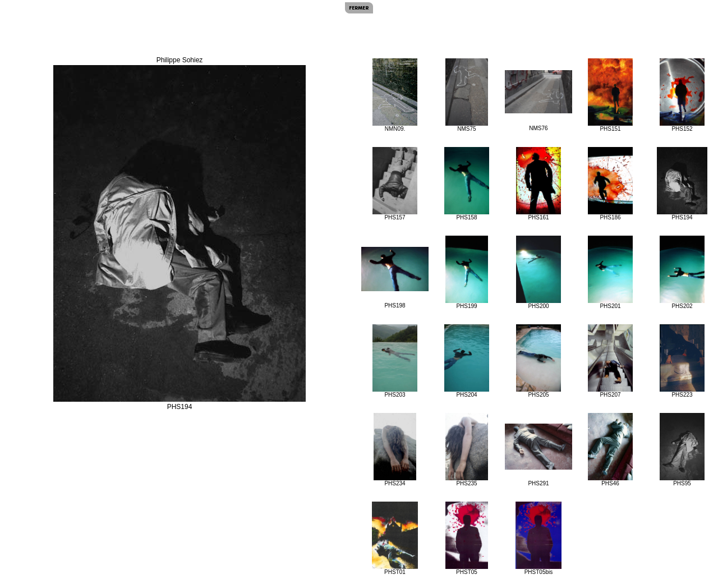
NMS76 (538, 101)
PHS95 (682, 450)
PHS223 (682, 361)
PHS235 (467, 450)
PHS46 (610, 450)
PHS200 (538, 272)
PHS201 (610, 272)
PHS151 (610, 95)
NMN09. (395, 95)
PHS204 (466, 361)
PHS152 (682, 95)
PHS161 (538, 184)
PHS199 (467, 272)
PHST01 (395, 538)
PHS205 (538, 361)
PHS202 (682, 272)
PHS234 (395, 450)
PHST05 (467, 538)
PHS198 (395, 278)
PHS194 (682, 184)
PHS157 (395, 184)
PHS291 (538, 455)
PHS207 (610, 361)
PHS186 (610, 184)
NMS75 (467, 95)
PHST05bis (538, 538)
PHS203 (395, 361)
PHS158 (466, 184)
